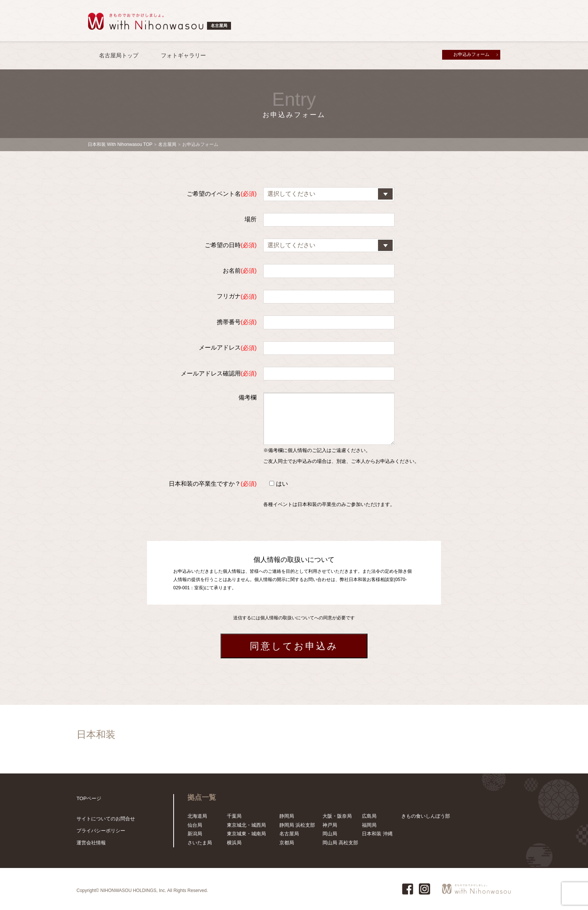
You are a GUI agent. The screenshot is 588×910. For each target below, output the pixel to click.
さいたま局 (200, 843)
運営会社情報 (91, 843)
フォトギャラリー (183, 55)
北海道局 (197, 816)
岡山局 (330, 834)
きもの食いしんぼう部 (426, 816)
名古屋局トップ (119, 55)
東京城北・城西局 (246, 825)
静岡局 (287, 816)
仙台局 (195, 825)
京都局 (287, 843)
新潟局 (195, 834)
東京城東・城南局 (246, 834)
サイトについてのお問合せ (106, 819)
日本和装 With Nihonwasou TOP (120, 144)
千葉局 (234, 816)
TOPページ (89, 798)
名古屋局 (167, 144)
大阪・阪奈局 (337, 816)
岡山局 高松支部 (340, 843)
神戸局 (330, 825)
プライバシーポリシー (101, 831)
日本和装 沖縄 (377, 834)
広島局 (369, 816)
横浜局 (234, 843)
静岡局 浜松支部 (297, 825)
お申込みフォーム (471, 54)
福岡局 (369, 825)
